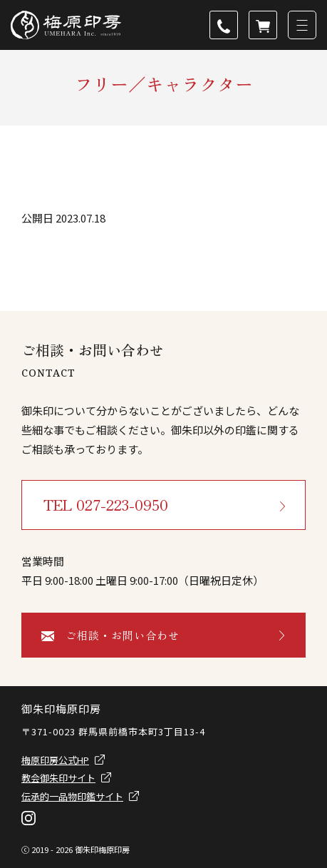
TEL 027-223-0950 (106, 505)
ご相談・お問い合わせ (123, 635)
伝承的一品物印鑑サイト (72, 796)
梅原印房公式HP (55, 760)
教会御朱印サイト (58, 778)
